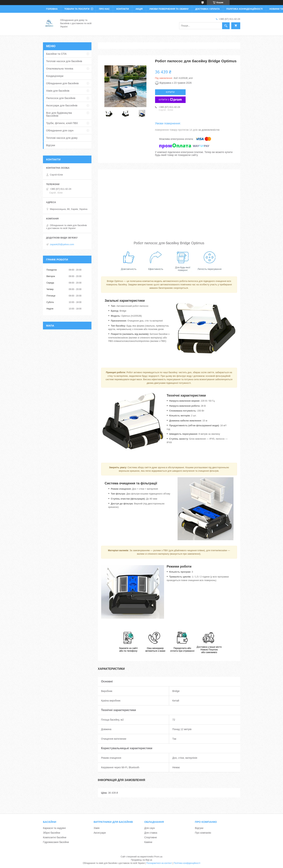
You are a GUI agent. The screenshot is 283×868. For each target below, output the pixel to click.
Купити (170, 92)
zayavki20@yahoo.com (62, 244)
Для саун (149, 828)
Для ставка (151, 833)
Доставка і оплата (208, 9)
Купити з (170, 100)
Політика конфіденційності (245, 9)
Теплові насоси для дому (62, 138)
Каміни (148, 842)
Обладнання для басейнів (62, 83)
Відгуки (51, 145)
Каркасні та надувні (54, 828)
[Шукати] (226, 26)
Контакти (123, 9)
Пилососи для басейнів (61, 98)
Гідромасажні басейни (56, 842)
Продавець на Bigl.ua (141, 860)
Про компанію (203, 833)
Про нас (104, 9)
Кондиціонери (55, 76)
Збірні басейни (52, 833)
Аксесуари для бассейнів (62, 105)
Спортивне (151, 837)
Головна (52, 9)
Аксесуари (100, 833)
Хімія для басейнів (58, 91)
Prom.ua (158, 857)
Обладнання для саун (60, 130)
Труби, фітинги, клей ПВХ (62, 123)
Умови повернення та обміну (169, 9)
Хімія (97, 828)
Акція (139, 9)
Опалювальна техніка (60, 68)
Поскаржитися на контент (159, 863)
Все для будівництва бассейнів (59, 114)
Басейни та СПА (56, 54)
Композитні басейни (55, 837)
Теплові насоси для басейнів (64, 61)
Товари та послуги (77, 9)
